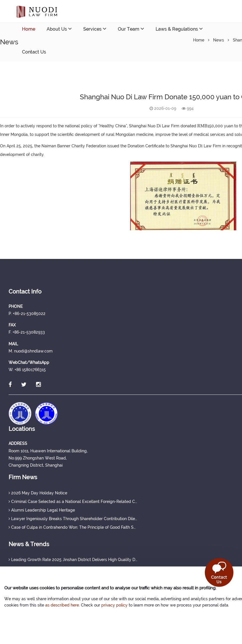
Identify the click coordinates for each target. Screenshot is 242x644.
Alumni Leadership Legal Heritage (42, 510)
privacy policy (114, 605)
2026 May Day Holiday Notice (38, 493)
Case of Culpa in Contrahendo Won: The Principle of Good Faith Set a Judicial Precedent (73, 527)
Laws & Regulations (179, 29)
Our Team (131, 29)
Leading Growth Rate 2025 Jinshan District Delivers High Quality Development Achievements (73, 560)
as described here (62, 605)
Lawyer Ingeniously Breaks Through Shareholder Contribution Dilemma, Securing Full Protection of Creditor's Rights (73, 519)
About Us (59, 29)
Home (29, 29)
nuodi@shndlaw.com (55, 75)
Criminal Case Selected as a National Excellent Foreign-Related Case (73, 502)
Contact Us (34, 52)
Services (95, 29)
